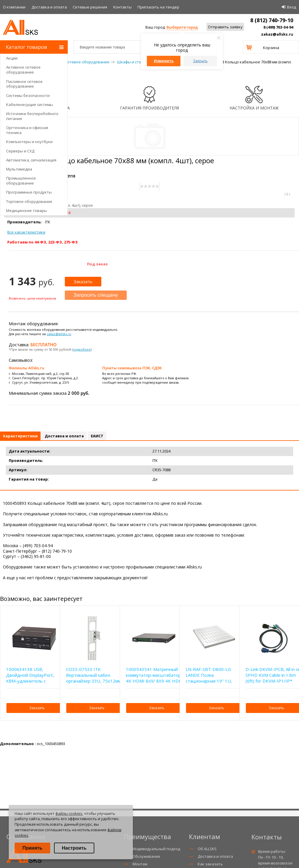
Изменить (164, 61)
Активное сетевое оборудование (23, 70)
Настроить (74, 848)
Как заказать (210, 864)
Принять (32, 848)
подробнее (82, 349)
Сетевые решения (90, 7)
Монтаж (140, 864)
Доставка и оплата (49, 7)
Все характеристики (26, 232)
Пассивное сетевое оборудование (24, 84)
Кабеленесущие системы (29, 105)
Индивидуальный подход (156, 849)
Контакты (122, 7)
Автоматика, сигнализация (31, 160)
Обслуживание (146, 856)
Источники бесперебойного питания (32, 116)
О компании (14, 7)
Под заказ (97, 264)
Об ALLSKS (207, 849)
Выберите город (182, 27)
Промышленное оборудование (21, 181)
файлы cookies (69, 813)
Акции (12, 58)
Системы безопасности (28, 95)
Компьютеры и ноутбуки (29, 142)
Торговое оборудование (29, 201)
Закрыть (200, 61)
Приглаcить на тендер (158, 7)
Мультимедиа (19, 169)
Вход (292, 7)
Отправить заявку (225, 27)
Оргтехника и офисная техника (27, 130)
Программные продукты (29, 192)
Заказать (83, 281)
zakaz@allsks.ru (277, 34)
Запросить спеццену (96, 295)
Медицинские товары (27, 211)
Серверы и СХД (20, 151)
